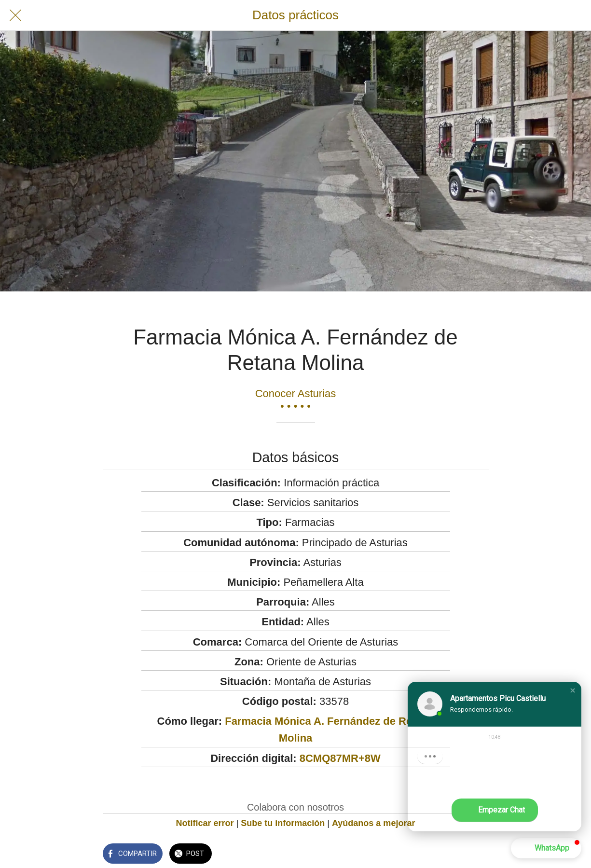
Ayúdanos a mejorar (373, 823)
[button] (573, 690)
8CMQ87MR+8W (340, 758)
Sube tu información (283, 823)
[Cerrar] (15, 15)
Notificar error (205, 823)
